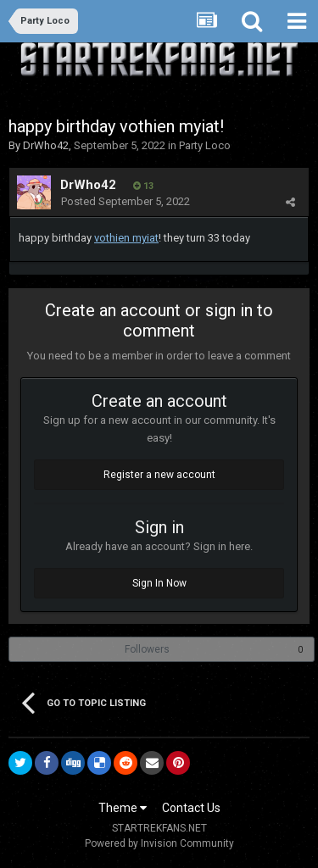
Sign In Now (159, 583)
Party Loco (205, 145)
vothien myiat (126, 238)
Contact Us (191, 808)
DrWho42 (46, 145)
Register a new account (159, 475)
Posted (126, 201)
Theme (123, 808)
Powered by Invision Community (159, 843)
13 (143, 186)
